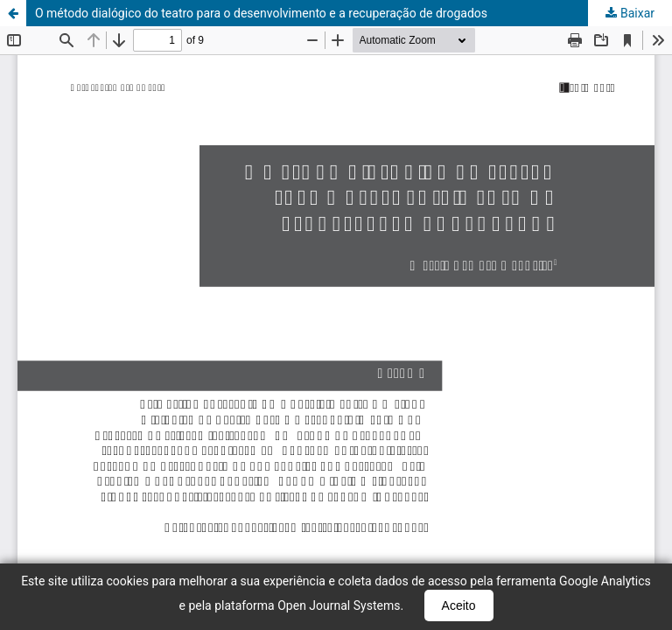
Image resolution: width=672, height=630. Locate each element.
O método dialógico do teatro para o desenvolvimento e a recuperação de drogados (261, 13)
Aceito (459, 605)
